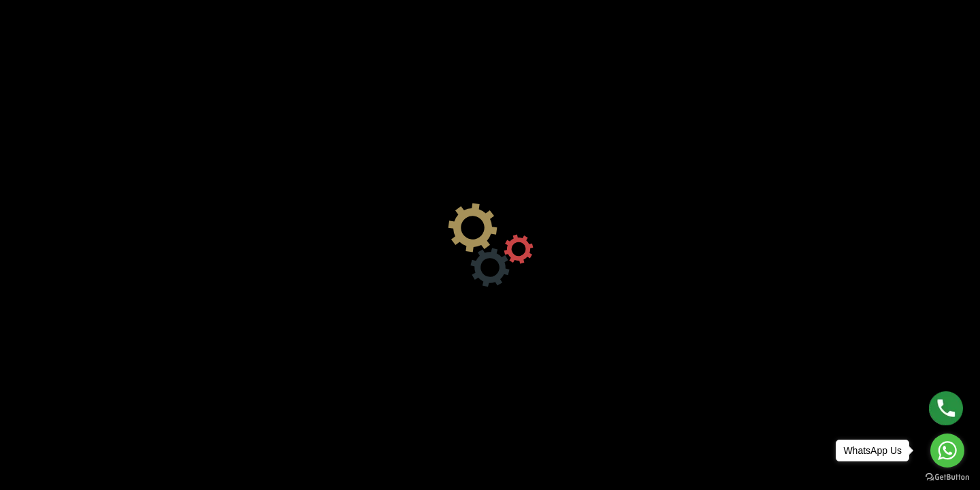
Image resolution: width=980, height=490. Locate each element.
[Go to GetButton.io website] (947, 476)
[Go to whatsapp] (947, 451)
